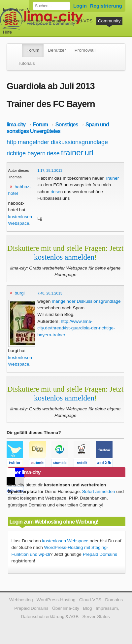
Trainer (112, 178)
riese (53, 153)
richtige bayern (26, 153)
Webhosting (21, 600)
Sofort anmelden (99, 491)
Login (80, 6)
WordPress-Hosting (22, 21)
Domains (56, 21)
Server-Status (96, 617)
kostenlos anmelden (64, 257)
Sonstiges (67, 124)
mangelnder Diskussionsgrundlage (86, 301)
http (12, 142)
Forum (33, 50)
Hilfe (7, 32)
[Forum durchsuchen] (51, 6)
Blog (87, 608)
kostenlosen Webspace (65, 541)
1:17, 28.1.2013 (50, 170)
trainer (72, 153)
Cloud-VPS (81, 21)
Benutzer (57, 50)
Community (109, 21)
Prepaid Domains (100, 554)
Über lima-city (66, 608)
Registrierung (106, 6)
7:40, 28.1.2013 (50, 293)
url (89, 153)
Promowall (85, 50)
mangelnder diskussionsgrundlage (63, 142)
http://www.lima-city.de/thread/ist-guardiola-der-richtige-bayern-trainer (76, 328)
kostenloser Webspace (26, 10)
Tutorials (26, 63)
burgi (19, 293)
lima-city (16, 124)
